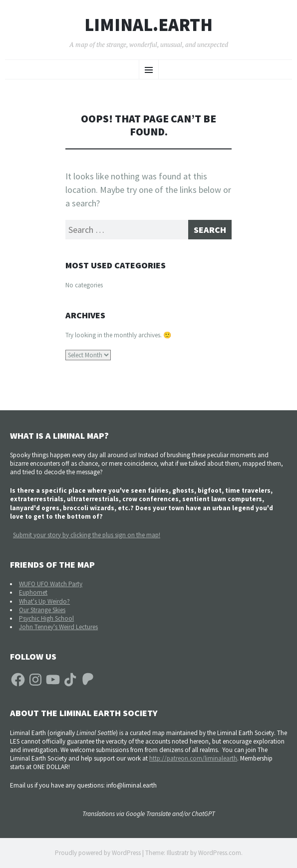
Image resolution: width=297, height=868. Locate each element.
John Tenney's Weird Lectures (58, 627)
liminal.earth (148, 25)
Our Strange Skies (42, 610)
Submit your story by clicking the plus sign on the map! (87, 535)
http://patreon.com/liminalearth (193, 758)
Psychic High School (46, 618)
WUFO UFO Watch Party (51, 584)
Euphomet (33, 592)
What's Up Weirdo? (44, 601)
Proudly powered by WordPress (98, 853)
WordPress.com (220, 853)
